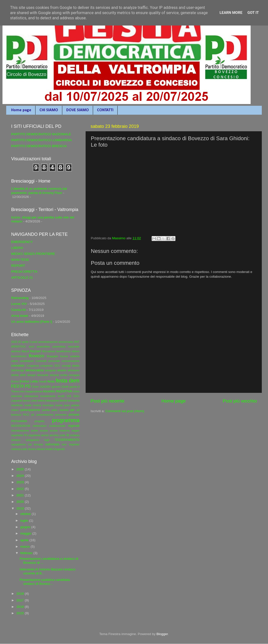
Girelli (65, 387)
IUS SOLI (73, 396)
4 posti (33, 342)
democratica (34, 370)
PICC (26, 415)
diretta (15, 375)
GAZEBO (45, 387)
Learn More (231, 13)
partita (46, 410)
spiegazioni (32, 440)
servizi (45, 435)
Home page (21, 110)
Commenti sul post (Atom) (125, 411)
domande (43, 375)
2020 (21, 502)
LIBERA (17, 248)
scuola (44, 430)
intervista (17, 396)
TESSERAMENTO (67, 440)
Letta (34, 401)
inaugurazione (34, 391)
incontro (49, 391)
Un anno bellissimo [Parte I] (32, 322)
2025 (21, 469)
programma (66, 420)
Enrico (15, 381)
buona (64, 356)
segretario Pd (19, 435)
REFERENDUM (21, 426)
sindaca (75, 435)
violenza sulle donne (23, 449)
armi (31, 347)
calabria (75, 356)
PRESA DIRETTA (24, 272)
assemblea (43, 347)
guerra (73, 387)
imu (22, 391)
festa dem (68, 381)
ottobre (26, 514)
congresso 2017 (50, 366)
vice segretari (71, 444)
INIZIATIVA (64, 391)
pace (67, 405)
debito (76, 366)
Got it (253, 13)
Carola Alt (18, 310)
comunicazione (70, 361)
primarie (74, 415)
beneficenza (63, 351)
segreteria (34, 435)
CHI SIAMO (49, 110)
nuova (59, 405)
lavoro (26, 401)
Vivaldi (49, 449)
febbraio (27, 553)
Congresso (33, 366)
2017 (21, 600)
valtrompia (52, 444)
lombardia (74, 401)
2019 (21, 508)
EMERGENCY (22, 242)
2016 (21, 607)
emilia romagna (70, 375)
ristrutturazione (20, 430)
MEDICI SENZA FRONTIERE (33, 254)
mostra (37, 405)
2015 (21, 613)
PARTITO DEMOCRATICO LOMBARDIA (41, 140)
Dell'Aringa (18, 370)
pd (72, 410)
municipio (48, 405)
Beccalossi (49, 351)
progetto (40, 421)
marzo (25, 547)
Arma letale (20, 316)
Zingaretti (59, 449)
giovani (56, 387)
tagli (47, 440)
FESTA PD (21, 386)
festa (51, 381)
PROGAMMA (19, 421)
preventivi (61, 415)
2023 (14, 342)
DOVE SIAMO (78, 110)
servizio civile (57, 435)
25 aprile (23, 342)
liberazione (52, 401)
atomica (16, 351)
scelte (34, 430)
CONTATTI (105, 110)
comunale (54, 361)
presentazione (45, 415)
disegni (32, 375)
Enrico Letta (29, 381)
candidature (27, 361)
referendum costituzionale (49, 426)
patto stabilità (60, 410)
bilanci (76, 351)
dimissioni (74, 370)
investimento (48, 396)
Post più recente (108, 401)
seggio (75, 430)
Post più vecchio (240, 401)
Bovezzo (36, 356)
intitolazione (31, 396)
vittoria (40, 449)
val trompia (35, 444)
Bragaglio (52, 356)
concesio (18, 365)
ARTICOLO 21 (22, 278)
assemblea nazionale (66, 347)
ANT (77, 342)
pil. (33, 415)
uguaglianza (18, 444)
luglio (25, 521)
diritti (23, 375)
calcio (15, 361)
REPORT (18, 266)
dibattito (62, 370)
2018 (21, 594)
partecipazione (30, 410)
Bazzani (36, 351)
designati (50, 370)
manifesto (17, 405)
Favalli (43, 381)
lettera (41, 401)
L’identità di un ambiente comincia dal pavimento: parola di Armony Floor (39, 191)
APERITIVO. (19, 347)
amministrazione (48, 342)
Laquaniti (17, 401)
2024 (21, 476)
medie (28, 405)
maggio (26, 533)
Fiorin (35, 387)
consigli (66, 366)
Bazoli (25, 351)
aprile (25, 540)
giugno (26, 527)
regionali (74, 426)
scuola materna (60, 430)
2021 (21, 495)
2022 (21, 489)
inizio (76, 391)
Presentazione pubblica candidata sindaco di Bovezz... (45, 582)
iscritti (61, 396)
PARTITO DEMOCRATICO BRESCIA (39, 146)
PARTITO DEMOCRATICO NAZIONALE (41, 134)
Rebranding (20, 298)
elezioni (54, 375)
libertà (63, 401)
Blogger (162, 634)
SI (68, 435)
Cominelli (41, 361)
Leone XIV (19, 304)
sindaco (16, 440)
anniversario (66, 342)
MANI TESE (20, 260)
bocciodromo (19, 356)
